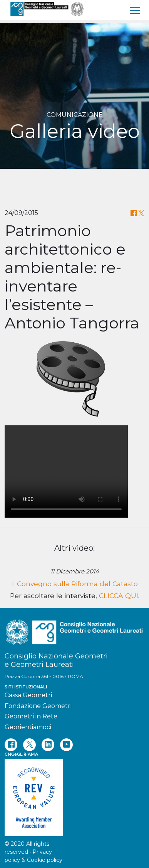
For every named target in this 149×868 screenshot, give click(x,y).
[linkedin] (48, 745)
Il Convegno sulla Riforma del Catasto (74, 584)
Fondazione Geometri (38, 706)
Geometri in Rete (31, 716)
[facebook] (11, 745)
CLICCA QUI (119, 596)
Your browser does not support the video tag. (66, 471)
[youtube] (66, 745)
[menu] (136, 10)
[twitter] (29, 745)
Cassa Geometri (28, 695)
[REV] (74, 794)
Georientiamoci (28, 727)
